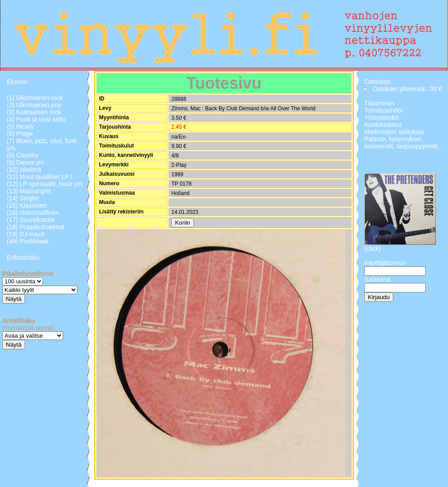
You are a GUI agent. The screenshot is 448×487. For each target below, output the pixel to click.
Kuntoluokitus (383, 125)
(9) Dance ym (26, 162)
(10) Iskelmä (24, 170)
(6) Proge (20, 134)
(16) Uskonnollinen (33, 213)
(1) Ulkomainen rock (35, 98)
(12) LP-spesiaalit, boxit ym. (45, 184)
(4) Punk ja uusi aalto (36, 119)
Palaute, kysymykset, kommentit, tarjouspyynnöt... (403, 143)
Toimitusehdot (383, 110)
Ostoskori (377, 82)
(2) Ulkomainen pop (34, 105)
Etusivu (17, 82)
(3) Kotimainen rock (34, 112)
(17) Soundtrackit (31, 220)
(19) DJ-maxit (26, 234)
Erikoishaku (23, 257)
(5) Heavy (20, 126)
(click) (373, 248)
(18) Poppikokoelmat (35, 227)
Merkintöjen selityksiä (394, 132)
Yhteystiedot (381, 117)
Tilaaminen (379, 103)
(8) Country (22, 155)
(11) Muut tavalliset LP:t (40, 177)
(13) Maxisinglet (29, 191)
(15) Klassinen (27, 205)
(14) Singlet (23, 198)
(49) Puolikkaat (28, 241)
